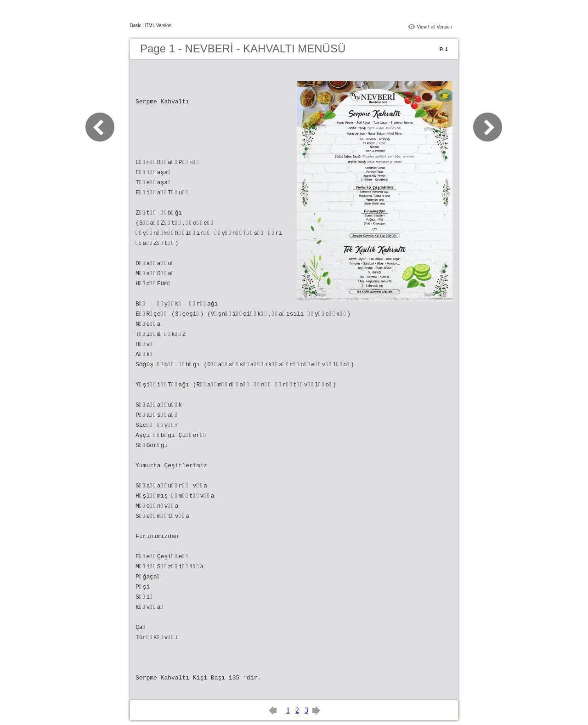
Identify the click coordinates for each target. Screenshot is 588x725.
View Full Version (434, 27)
